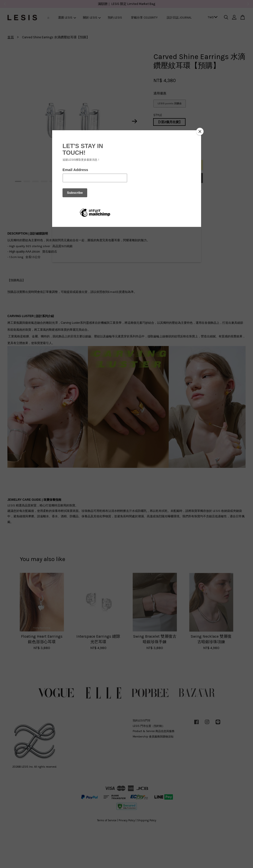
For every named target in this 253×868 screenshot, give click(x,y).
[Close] (200, 131)
